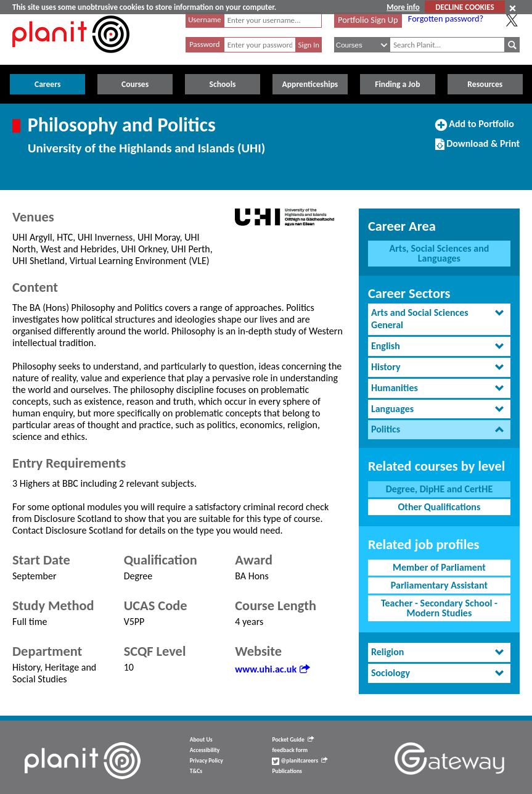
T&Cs (196, 771)
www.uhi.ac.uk (272, 669)
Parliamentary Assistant (439, 585)
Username (205, 19)
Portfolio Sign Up (368, 20)
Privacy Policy (207, 761)
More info (403, 7)
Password (204, 44)
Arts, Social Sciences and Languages (439, 253)
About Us (201, 740)
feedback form (290, 750)
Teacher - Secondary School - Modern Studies (439, 608)
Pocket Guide (293, 740)
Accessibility (205, 750)
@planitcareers (300, 761)
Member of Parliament (439, 567)
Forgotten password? (446, 19)
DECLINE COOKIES (464, 7)
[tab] (439, 320)
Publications (287, 771)
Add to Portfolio (475, 129)
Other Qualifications (440, 507)
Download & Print (477, 149)
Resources (485, 84)
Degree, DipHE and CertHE (440, 489)
